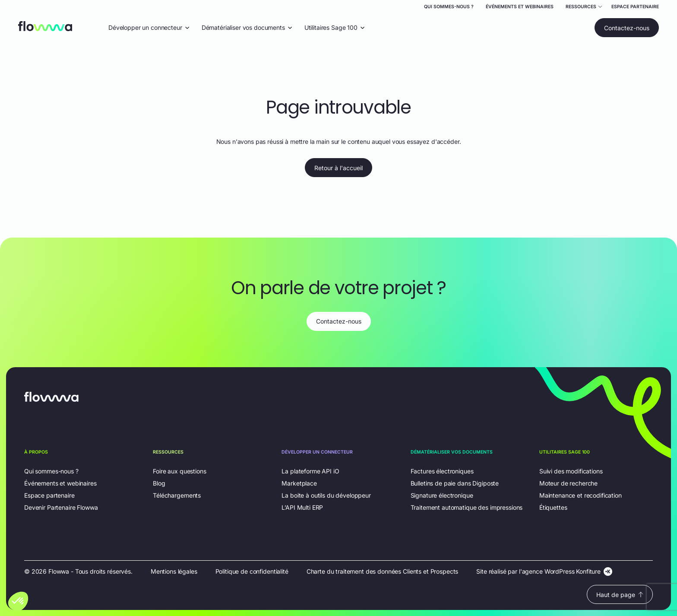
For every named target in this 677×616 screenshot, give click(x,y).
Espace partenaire (635, 7)
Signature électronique (442, 495)
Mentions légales (174, 571)
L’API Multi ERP (302, 507)
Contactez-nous (627, 28)
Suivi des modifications (571, 471)
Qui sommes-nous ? (449, 7)
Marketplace (299, 483)
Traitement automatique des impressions (467, 507)
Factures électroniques (442, 471)
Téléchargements (177, 495)
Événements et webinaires (520, 7)
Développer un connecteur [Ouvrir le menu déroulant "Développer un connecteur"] (149, 27)
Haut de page (620, 595)
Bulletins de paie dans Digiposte (455, 483)
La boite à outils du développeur (326, 495)
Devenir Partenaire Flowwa (61, 507)
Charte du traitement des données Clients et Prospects (383, 571)
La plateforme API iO (310, 471)
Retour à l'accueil (338, 168)
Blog (159, 483)
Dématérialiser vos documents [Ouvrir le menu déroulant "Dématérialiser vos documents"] (247, 27)
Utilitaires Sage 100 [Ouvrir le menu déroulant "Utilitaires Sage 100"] (335, 27)
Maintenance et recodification (581, 495)
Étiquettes (553, 507)
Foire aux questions (179, 471)
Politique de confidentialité (252, 571)
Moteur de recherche (568, 483)
